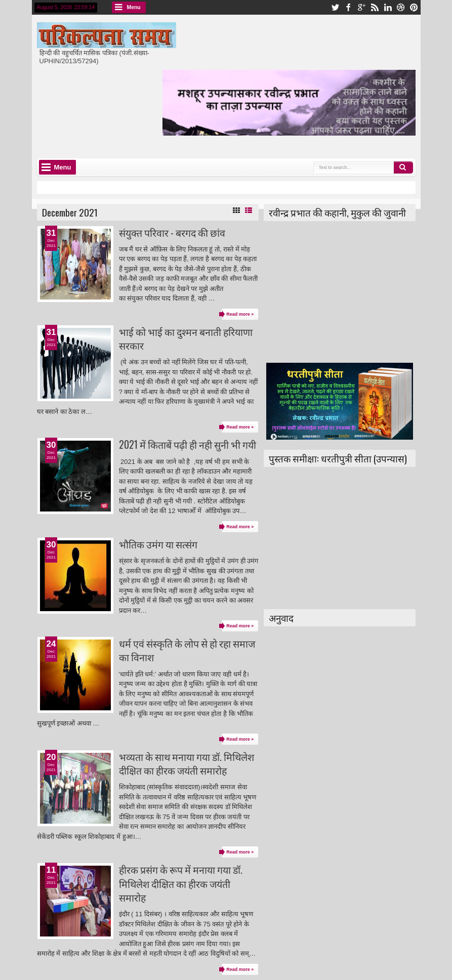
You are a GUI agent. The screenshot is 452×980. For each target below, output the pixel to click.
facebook (348, 7)
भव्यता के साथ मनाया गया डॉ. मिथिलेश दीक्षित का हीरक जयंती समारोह (187, 763)
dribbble (401, 7)
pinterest (414, 7)
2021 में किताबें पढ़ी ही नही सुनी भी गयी (188, 444)
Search (403, 167)
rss (375, 7)
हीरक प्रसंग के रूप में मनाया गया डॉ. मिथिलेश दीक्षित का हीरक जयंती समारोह (181, 883)
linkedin (388, 7)
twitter (335, 7)
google (361, 7)
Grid (236, 210)
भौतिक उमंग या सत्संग (158, 544)
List (249, 210)
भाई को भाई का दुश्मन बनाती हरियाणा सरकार (186, 338)
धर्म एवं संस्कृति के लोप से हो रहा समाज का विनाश (187, 650)
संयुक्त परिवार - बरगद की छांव (172, 232)
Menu (134, 7)
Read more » (240, 314)
